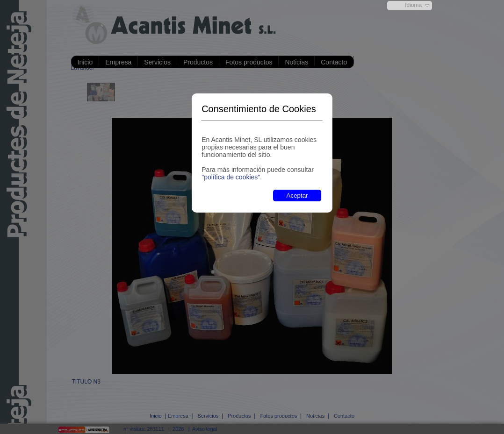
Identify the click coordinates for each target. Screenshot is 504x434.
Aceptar (297, 196)
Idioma (413, 5)
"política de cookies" (231, 177)
